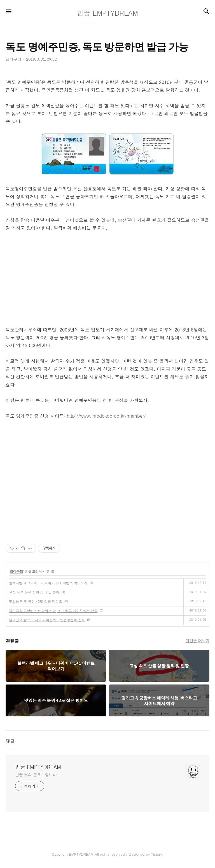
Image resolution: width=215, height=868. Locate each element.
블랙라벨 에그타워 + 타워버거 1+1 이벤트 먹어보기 (48, 583)
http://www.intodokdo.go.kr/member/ (106, 416)
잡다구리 (17, 571)
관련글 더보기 (198, 641)
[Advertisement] (107, 279)
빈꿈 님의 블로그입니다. (37, 775)
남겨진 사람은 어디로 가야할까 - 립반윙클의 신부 (47, 620)
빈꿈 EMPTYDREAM (38, 767)
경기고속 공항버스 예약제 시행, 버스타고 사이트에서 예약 (53, 611)
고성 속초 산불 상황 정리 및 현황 (34, 592)
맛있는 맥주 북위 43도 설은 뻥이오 (36, 601)
